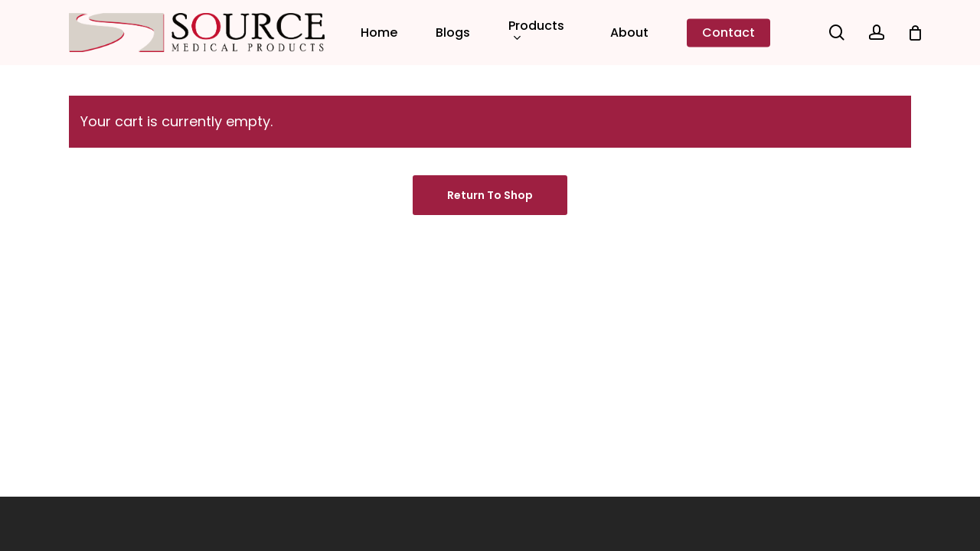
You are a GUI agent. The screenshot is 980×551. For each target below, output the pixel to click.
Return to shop (490, 195)
